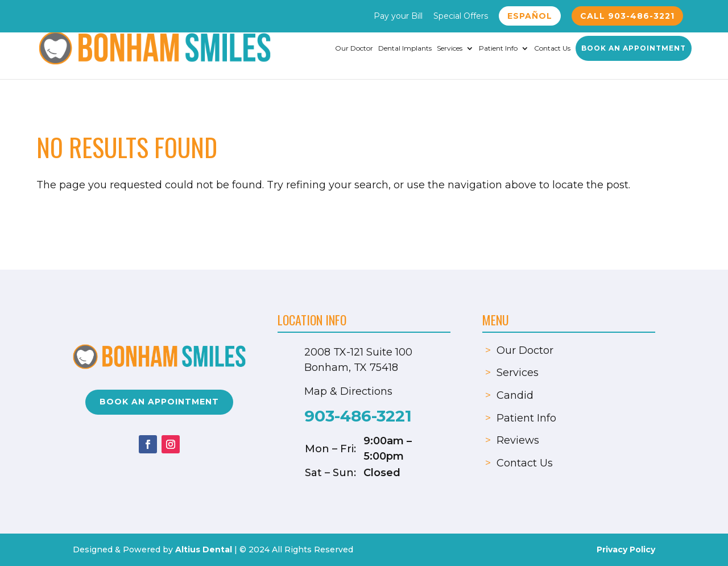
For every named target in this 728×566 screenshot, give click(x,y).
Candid (515, 395)
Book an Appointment (634, 48)
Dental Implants (405, 48)
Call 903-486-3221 (627, 16)
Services (450, 48)
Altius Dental (204, 550)
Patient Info (498, 48)
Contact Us (552, 48)
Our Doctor (354, 48)
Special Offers (461, 16)
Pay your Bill (398, 16)
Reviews (518, 440)
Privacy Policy (626, 550)
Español (530, 16)
